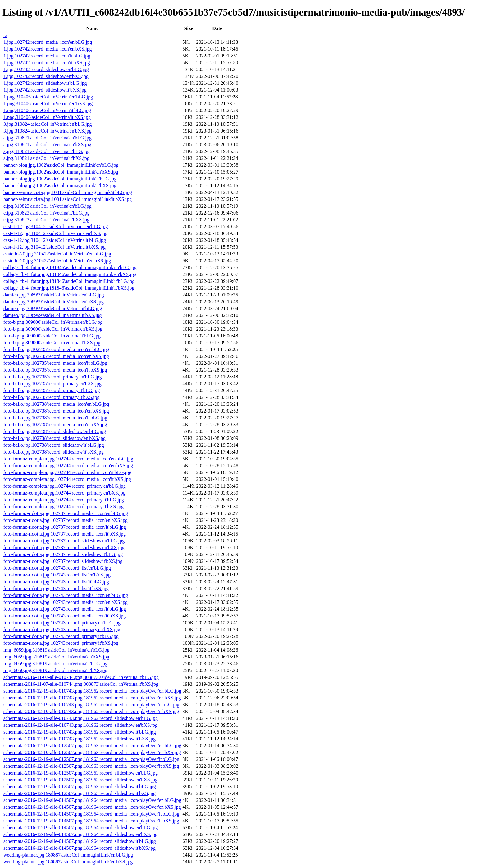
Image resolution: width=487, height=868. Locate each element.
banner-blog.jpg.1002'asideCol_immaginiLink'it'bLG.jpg (60, 179)
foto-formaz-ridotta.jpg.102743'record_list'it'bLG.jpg (56, 582)
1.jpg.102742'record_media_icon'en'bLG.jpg (48, 42)
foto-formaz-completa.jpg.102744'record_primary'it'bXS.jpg (64, 506)
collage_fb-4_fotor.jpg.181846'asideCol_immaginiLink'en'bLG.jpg (70, 267)
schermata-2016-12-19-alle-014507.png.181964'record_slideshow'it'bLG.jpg (80, 841)
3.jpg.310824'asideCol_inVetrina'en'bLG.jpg (48, 124)
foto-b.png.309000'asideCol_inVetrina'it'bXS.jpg (52, 343)
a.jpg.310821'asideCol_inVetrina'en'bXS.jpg (47, 145)
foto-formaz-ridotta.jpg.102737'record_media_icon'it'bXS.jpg (65, 534)
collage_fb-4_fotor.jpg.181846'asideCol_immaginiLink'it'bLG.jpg (69, 281)
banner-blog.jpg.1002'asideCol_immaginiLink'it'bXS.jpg (60, 185)
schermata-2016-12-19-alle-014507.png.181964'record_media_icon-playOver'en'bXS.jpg (92, 807)
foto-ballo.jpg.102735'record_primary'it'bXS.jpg (51, 397)
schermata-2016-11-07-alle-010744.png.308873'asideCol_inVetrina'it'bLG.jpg (81, 677)
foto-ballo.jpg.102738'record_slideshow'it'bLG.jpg (54, 445)
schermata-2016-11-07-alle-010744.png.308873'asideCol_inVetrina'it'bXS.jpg (81, 684)
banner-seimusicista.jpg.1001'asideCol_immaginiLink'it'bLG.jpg (68, 192)
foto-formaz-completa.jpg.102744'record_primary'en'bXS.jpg (64, 493)
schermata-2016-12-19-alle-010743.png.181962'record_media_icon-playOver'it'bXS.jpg (91, 711)
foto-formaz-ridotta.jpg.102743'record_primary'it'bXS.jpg (61, 643)
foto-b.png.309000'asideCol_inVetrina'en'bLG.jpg (53, 322)
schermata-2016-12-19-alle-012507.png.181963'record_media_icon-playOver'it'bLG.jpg (91, 759)
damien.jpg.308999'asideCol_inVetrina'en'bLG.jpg (54, 295)
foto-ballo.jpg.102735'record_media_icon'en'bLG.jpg (56, 349)
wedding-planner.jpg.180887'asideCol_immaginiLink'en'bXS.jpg (68, 862)
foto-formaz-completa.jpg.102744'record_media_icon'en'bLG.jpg (68, 459)
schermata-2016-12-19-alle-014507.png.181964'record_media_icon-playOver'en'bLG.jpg (92, 800)
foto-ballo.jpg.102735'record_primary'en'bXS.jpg (52, 384)
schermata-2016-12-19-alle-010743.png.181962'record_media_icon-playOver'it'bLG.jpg (91, 705)
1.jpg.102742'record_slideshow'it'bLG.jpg (45, 83)
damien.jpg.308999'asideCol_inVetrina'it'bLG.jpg (53, 308)
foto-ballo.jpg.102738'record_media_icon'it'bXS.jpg (55, 425)
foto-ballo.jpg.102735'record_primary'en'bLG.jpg (53, 377)
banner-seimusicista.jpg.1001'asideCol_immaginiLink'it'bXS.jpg (68, 199)
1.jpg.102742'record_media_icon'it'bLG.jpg (47, 56)
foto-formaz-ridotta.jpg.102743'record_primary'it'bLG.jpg (61, 636)
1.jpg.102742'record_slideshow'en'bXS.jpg (46, 76)
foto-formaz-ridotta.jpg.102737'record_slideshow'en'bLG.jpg (64, 541)
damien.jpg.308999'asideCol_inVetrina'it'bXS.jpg (53, 315)
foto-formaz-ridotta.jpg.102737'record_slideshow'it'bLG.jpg (63, 554)
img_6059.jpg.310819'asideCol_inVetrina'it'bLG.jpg (55, 664)
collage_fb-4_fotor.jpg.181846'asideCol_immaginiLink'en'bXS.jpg (70, 274)
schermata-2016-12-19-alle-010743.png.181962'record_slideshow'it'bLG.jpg (80, 732)
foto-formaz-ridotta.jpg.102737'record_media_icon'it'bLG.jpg (65, 527)
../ (5, 35)
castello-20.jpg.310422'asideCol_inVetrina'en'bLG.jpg (57, 254)
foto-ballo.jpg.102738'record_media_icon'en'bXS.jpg (56, 411)
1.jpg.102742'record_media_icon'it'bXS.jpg (47, 63)
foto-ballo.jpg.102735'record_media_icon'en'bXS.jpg (56, 356)
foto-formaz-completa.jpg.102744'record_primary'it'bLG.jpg (64, 500)
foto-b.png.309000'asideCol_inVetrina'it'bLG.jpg (52, 336)
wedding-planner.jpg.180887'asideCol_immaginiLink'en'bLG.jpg (68, 855)
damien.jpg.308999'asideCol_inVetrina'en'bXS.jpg (54, 302)
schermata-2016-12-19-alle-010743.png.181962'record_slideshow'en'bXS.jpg (80, 725)
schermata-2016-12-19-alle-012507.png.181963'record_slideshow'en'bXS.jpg (80, 780)
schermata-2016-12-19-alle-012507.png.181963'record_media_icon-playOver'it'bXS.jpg (91, 766)
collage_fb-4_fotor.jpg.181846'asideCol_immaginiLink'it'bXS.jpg (69, 288)
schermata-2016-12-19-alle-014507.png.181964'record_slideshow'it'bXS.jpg (80, 848)
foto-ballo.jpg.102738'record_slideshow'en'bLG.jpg (55, 431)
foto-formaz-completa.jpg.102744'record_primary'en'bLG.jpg (65, 486)
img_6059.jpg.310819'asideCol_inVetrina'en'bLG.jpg (57, 650)
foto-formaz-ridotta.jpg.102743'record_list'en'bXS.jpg (57, 575)
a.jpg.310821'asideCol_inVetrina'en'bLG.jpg (48, 138)
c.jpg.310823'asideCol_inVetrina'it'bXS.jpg (46, 220)
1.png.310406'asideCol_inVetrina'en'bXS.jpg (48, 104)
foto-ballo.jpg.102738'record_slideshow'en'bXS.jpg (55, 438)
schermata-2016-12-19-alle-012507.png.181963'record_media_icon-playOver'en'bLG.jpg (92, 746)
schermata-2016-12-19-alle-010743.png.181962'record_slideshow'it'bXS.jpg (80, 739)
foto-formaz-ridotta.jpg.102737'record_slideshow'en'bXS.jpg (64, 547)
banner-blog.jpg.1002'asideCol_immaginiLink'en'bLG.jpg (61, 165)
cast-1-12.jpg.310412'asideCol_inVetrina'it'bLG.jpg (55, 240)
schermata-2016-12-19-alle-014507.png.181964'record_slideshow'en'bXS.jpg (80, 834)
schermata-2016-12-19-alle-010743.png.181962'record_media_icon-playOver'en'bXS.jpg (92, 698)
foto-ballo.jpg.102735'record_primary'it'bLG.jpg (52, 390)
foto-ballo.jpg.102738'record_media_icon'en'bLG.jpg (56, 404)
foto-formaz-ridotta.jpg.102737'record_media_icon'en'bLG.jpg (66, 513)
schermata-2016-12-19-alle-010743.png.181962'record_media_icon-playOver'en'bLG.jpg (92, 691)
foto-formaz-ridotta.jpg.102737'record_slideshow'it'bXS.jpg (63, 561)
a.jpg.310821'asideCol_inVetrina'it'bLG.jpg (47, 151)
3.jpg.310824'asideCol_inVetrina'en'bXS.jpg (48, 131)
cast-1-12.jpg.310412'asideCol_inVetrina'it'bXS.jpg (55, 247)
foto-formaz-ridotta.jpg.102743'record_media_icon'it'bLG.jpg (65, 609)
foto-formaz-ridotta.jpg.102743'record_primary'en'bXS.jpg (62, 629)
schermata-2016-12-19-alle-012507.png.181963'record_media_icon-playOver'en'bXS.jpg (92, 752)
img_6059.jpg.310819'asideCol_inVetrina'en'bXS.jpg (56, 657)
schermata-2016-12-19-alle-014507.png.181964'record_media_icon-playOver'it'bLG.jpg (91, 814)
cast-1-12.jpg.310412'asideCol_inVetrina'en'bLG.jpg (56, 226)
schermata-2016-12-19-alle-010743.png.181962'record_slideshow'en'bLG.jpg (81, 718)
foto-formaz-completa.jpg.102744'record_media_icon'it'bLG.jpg (67, 472)
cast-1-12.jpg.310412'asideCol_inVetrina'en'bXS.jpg (55, 233)
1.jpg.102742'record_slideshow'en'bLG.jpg (46, 69)
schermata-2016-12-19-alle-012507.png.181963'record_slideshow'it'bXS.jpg (80, 793)
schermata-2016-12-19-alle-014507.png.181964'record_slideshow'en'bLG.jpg (81, 827)
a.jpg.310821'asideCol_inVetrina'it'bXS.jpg (46, 158)
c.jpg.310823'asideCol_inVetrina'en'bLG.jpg (48, 206)
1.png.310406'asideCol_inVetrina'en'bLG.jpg (48, 97)
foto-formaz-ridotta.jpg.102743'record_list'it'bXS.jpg (56, 588)
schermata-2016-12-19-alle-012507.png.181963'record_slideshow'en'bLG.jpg (81, 773)
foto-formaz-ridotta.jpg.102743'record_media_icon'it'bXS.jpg (65, 616)
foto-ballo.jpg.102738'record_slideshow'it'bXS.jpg (54, 452)
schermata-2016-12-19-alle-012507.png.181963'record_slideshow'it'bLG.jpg (80, 787)
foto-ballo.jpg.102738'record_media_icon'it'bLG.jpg (55, 418)
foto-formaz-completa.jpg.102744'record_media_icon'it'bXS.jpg (67, 479)
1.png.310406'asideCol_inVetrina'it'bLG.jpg (47, 110)
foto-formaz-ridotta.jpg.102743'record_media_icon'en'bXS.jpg (66, 602)
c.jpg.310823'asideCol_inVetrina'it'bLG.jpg (47, 213)
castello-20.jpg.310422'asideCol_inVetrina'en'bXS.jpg (57, 261)
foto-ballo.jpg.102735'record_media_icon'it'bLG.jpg (55, 363)
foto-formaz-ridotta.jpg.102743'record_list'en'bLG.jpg (57, 568)
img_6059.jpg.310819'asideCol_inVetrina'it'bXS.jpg (55, 670)
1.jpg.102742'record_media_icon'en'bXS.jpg (48, 49)
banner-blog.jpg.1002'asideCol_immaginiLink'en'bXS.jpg (61, 172)
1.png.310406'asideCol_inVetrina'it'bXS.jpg (47, 117)
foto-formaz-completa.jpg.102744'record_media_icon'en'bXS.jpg (68, 466)
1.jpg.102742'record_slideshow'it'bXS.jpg (45, 90)
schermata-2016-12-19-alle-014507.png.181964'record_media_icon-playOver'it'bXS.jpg (91, 821)
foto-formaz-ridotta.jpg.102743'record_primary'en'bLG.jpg (62, 623)
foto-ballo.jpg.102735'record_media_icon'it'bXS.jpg (55, 370)
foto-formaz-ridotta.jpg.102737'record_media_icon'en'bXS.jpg (66, 520)
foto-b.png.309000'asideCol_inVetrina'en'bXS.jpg (53, 329)
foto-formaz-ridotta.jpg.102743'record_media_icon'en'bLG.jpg (66, 595)
